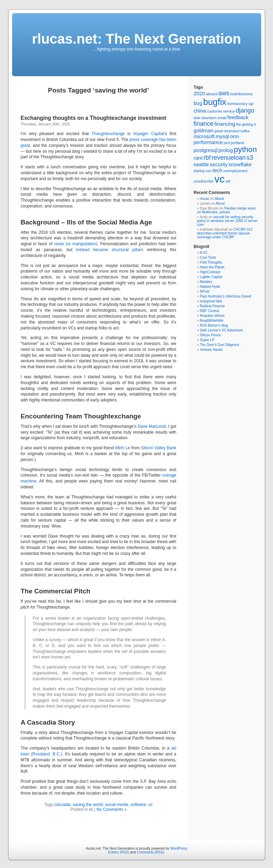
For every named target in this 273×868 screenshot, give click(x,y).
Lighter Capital (211, 277)
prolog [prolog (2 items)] (226, 150)
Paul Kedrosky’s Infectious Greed (226, 296)
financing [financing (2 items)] (225, 124)
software (138, 805)
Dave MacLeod (152, 426)
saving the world (88, 805)
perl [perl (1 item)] (227, 143)
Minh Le (123, 448)
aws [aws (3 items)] (224, 93)
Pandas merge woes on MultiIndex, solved (227, 210)
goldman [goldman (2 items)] (204, 130)
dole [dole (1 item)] (197, 118)
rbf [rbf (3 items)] (207, 158)
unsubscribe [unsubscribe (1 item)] (204, 181)
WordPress (179, 848)
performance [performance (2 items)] (208, 142)
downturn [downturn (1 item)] (209, 118)
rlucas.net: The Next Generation (136, 39)
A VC (204, 253)
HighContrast (210, 272)
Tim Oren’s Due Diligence (220, 345)
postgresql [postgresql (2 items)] (206, 150)
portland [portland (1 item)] (238, 143)
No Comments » (112, 809)
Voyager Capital (149, 134)
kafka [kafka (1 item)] (245, 131)
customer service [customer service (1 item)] (221, 111)
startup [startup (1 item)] (199, 171)
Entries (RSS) (119, 852)
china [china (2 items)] (200, 111)
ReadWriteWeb (212, 321)
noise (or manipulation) (76, 244)
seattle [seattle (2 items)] (201, 164)
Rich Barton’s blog (214, 325)
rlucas (205, 199)
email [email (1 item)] (222, 118)
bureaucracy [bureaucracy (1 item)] (238, 104)
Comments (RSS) (151, 852)
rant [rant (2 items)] (198, 158)
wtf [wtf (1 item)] (228, 181)
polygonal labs (211, 301)
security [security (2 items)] (219, 164)
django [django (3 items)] (245, 110)
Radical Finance (212, 306)
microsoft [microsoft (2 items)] (204, 136)
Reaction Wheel (212, 316)
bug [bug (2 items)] (198, 103)
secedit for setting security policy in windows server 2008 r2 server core (227, 221)
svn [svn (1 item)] (209, 171)
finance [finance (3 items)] (204, 124)
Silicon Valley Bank (159, 448)
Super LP (207, 340)
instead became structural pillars (110, 250)
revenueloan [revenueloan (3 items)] (229, 158)
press (134, 140)
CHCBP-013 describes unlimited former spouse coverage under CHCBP (225, 233)
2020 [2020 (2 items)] (199, 93)
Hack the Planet (212, 267)
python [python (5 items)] (245, 149)
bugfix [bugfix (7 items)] (215, 102)
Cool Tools (208, 258)
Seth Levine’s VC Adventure (221, 330)
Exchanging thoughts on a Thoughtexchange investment (94, 118)
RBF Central (210, 311)
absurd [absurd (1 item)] (212, 94)
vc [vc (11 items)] (220, 179)
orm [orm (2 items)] (235, 136)
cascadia (62, 805)
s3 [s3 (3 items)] (250, 158)
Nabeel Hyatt (210, 287)
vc (151, 805)
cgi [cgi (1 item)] (251, 104)
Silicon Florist (210, 335)
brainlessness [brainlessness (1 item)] (241, 94)
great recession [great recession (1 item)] (227, 131)
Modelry (206, 282)
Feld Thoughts (211, 262)
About (219, 199)
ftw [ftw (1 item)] (238, 124)
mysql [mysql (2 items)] (222, 136)
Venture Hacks (211, 350)
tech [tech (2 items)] (217, 170)
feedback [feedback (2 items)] (238, 117)
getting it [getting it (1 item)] (249, 124)
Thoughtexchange (108, 134)
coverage (149, 140)
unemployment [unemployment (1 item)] (235, 171)
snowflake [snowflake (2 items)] (240, 164)
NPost (205, 291)
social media (117, 805)
